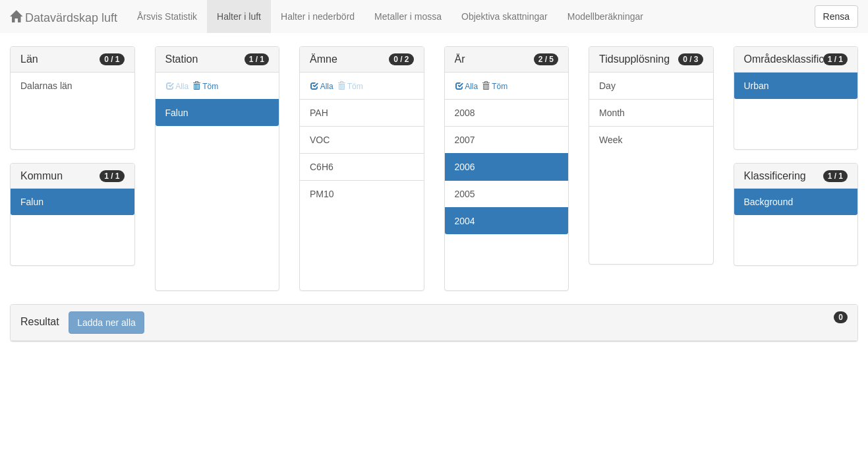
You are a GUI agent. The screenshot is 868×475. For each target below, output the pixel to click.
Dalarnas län (46, 86)
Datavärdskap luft (64, 17)
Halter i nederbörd (318, 16)
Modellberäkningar (605, 16)
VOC (320, 140)
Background (769, 202)
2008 (465, 113)
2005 (465, 194)
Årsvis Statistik (167, 16)
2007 (465, 140)
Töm (205, 86)
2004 (465, 221)
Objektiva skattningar (505, 16)
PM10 (322, 194)
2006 (465, 167)
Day (607, 86)
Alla (322, 86)
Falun (32, 202)
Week (611, 140)
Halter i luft (239, 16)
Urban (757, 86)
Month (612, 113)
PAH (319, 113)
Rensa (836, 16)
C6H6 (322, 167)
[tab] (434, 323)
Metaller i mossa (408, 16)
